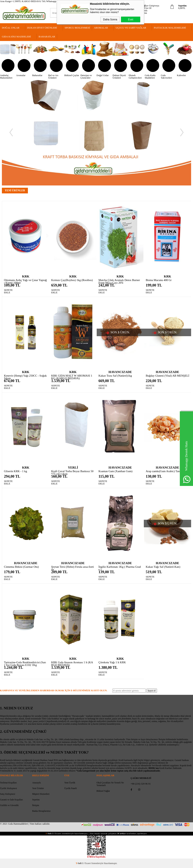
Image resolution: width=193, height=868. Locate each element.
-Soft (79, 863)
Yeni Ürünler (38, 788)
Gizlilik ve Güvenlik (9, 805)
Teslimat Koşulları (8, 783)
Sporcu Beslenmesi (77, 28)
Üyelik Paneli (70, 788)
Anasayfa (36, 783)
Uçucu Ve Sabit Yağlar (131, 28)
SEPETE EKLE (7, 291)
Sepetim (36, 800)
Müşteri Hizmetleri (41, 794)
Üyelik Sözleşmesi (8, 788)
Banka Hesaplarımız (41, 811)
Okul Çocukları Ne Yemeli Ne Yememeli (110, 784)
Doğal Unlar (11, 28)
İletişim (36, 805)
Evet (131, 19)
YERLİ (73, 468)
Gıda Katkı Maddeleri (16, 37)
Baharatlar (47, 37)
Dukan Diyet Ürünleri (42, 28)
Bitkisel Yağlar (103, 791)
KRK (26, 276)
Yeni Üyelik (70, 783)
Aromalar (101, 28)
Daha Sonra (110, 19)
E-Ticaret (86, 863)
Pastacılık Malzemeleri (170, 28)
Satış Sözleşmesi (8, 794)
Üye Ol (148, 8)
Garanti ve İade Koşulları (11, 800)
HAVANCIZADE (120, 372)
